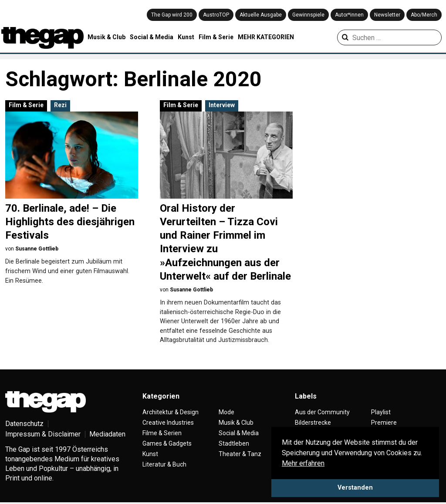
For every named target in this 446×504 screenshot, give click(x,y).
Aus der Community (322, 412)
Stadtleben (234, 443)
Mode (226, 412)
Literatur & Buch (164, 464)
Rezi (60, 105)
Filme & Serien (162, 433)
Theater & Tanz (240, 454)
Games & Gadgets (167, 443)
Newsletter (387, 15)
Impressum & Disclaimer (43, 434)
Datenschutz (24, 424)
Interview (222, 105)
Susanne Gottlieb (37, 249)
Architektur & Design (171, 412)
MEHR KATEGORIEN (266, 37)
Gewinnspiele (308, 15)
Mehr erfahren (303, 463)
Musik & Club (106, 37)
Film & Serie (216, 37)
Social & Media (152, 37)
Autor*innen (349, 15)
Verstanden (355, 488)
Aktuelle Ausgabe (261, 15)
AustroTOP (216, 15)
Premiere (384, 423)
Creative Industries (168, 423)
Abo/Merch (424, 15)
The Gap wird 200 (172, 15)
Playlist (381, 412)
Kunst (186, 37)
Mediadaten (107, 434)
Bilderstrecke (313, 423)
